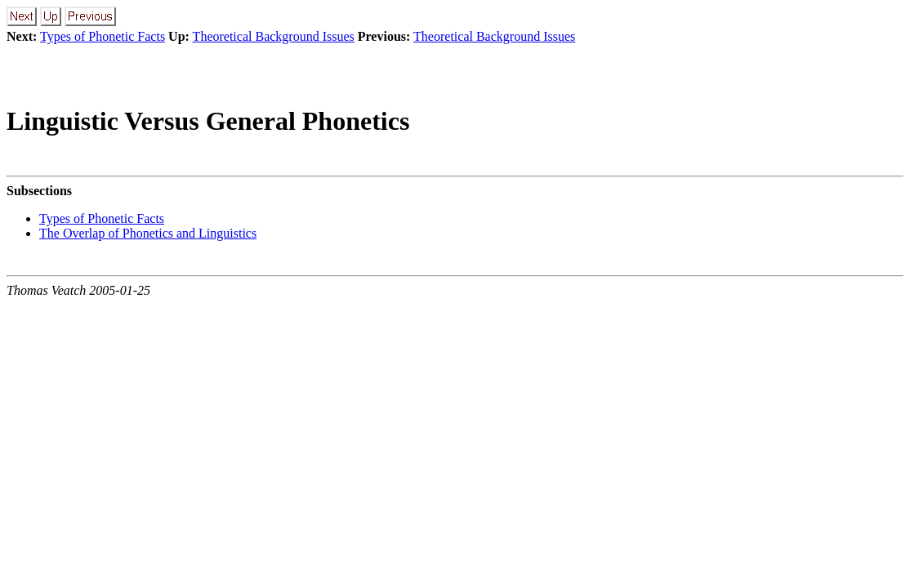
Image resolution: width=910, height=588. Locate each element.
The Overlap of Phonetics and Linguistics (148, 233)
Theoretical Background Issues (274, 36)
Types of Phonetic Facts (103, 36)
